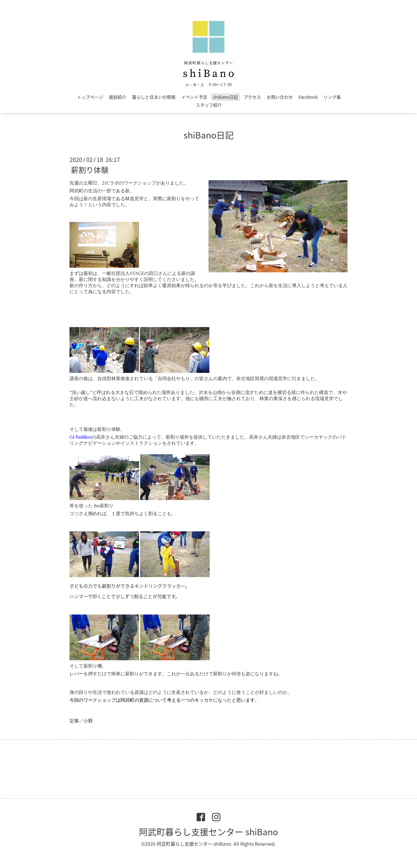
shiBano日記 (226, 97)
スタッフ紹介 (209, 105)
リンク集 (332, 97)
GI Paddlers (81, 437)
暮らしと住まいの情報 (154, 97)
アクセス (252, 97)
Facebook (308, 97)
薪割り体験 (90, 170)
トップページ (90, 97)
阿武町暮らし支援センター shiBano (209, 832)
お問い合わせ (280, 97)
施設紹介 (118, 97)
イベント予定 (194, 97)
